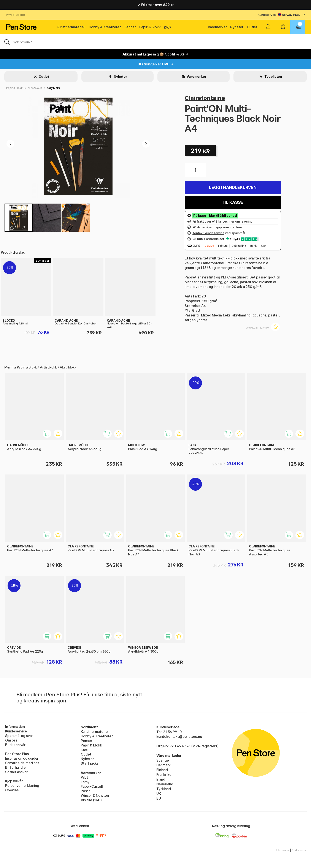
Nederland (165, 784)
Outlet (252, 27)
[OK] (155, 42)
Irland (161, 779)
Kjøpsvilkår (14, 781)
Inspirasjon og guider (22, 758)
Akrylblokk (53, 88)
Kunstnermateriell (71, 27)
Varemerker (217, 27)
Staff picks (90, 763)
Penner (130, 27)
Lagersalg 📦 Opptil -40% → (156, 54)
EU (159, 798)
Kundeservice (267, 15)
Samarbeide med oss (22, 763)
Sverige (163, 760)
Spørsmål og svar (19, 736)
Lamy (85, 782)
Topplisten (273, 77)
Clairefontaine (205, 98)
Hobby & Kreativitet (105, 27)
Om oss (11, 740)
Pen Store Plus (17, 754)
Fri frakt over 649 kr (155, 5)
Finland (162, 770)
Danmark (163, 765)
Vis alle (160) (91, 800)
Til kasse (233, 202)
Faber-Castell (92, 786)
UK (159, 794)
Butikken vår (15, 745)
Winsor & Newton (95, 795)
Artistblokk (35, 88)
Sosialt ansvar (16, 772)
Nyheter (237, 27)
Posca (86, 791)
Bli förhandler (16, 767)
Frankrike (164, 775)
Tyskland (164, 789)
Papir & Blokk (150, 27)
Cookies (12, 790)
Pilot (84, 777)
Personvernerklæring (22, 786)
